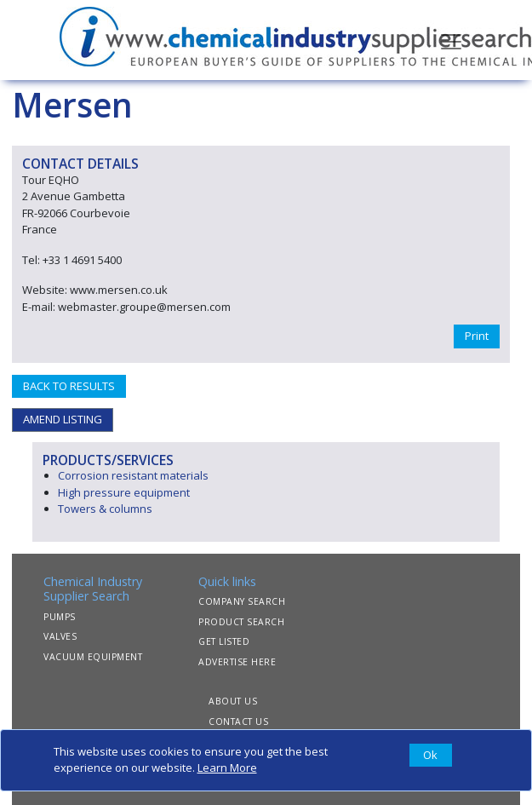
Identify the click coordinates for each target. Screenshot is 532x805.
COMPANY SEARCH (242, 601)
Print (477, 336)
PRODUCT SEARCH (241, 622)
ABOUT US (233, 701)
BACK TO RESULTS (69, 386)
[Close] (431, 756)
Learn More (227, 768)
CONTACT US (238, 722)
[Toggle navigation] (451, 40)
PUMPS (60, 617)
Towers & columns (105, 509)
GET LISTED (224, 641)
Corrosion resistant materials (133, 475)
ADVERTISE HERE (237, 662)
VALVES (60, 636)
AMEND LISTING (63, 419)
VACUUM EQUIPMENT (93, 657)
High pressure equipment (124, 492)
